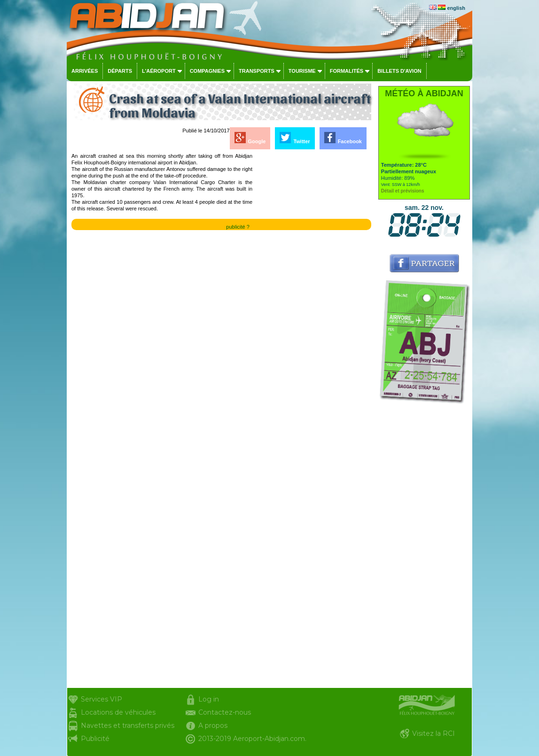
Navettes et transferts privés (128, 725)
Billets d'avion (399, 71)
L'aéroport (159, 71)
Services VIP (102, 699)
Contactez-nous (225, 712)
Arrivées (85, 71)
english (456, 8)
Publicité (95, 739)
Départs (120, 71)
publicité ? (238, 227)
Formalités (347, 71)
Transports (257, 71)
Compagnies (207, 71)
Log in (209, 699)
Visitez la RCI (434, 733)
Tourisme (302, 71)
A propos (213, 725)
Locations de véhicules (118, 712)
